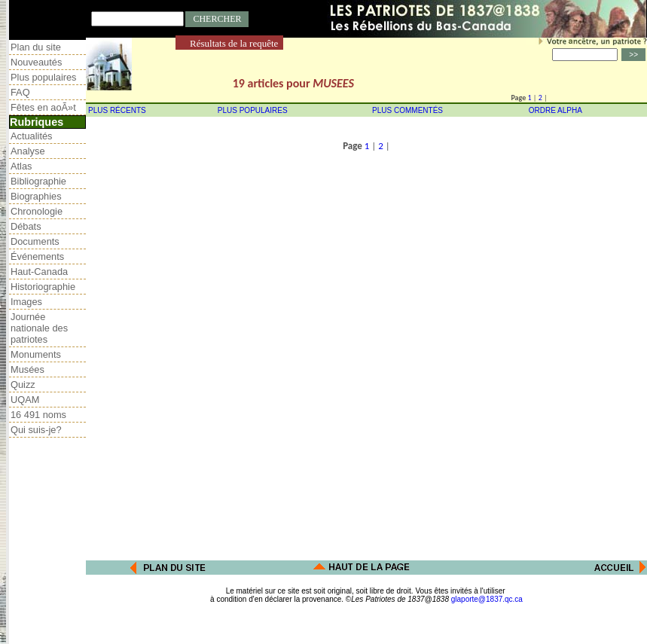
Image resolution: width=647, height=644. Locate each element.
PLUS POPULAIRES (253, 110)
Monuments (36, 354)
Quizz (23, 385)
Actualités (31, 136)
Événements (37, 256)
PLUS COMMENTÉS (407, 110)
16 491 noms (38, 415)
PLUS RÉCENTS (117, 110)
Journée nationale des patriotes (39, 328)
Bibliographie (38, 181)
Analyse (28, 151)
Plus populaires (44, 77)
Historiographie (43, 287)
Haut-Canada (39, 272)
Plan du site (36, 47)
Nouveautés (36, 62)
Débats (26, 226)
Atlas (21, 166)
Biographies (36, 196)
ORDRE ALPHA (555, 110)
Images (26, 302)
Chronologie (37, 211)
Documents (35, 241)
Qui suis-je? (36, 430)
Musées (27, 369)
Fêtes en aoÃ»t (43, 107)
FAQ (20, 92)
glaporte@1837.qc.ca (487, 599)
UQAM (25, 400)
